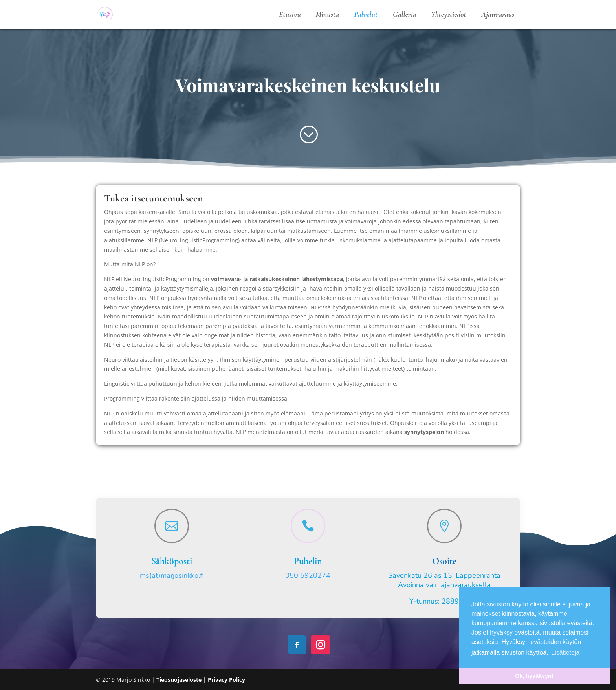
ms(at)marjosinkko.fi (172, 575)
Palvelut (366, 15)
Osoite (444, 561)
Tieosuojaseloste (180, 680)
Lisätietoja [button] (565, 652)
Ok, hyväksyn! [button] (534, 676)
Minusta (327, 15)
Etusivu (290, 15)
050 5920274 (308, 575)
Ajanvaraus (498, 15)
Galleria (405, 15)
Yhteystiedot (449, 15)
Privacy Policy (226, 680)
